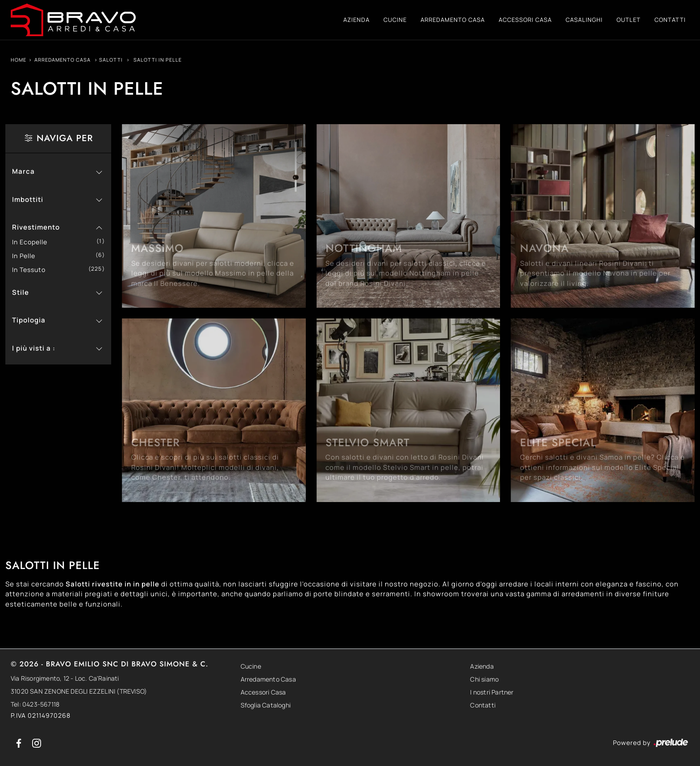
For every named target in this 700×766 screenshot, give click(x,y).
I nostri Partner (492, 692)
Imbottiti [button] (28, 199)
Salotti (111, 60)
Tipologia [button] (29, 320)
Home (19, 60)
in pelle (27, 256)
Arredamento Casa (453, 20)
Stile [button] (21, 292)
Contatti (670, 20)
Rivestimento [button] (36, 227)
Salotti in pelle (158, 60)
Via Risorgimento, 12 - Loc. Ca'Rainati (65, 678)
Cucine (395, 20)
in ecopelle (33, 242)
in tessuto (32, 270)
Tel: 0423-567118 (35, 704)
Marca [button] (23, 171)
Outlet (629, 20)
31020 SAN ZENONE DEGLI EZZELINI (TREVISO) (79, 691)
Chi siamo (484, 679)
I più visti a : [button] (34, 348)
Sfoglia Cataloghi (266, 705)
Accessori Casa (525, 20)
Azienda (356, 20)
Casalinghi (584, 20)
